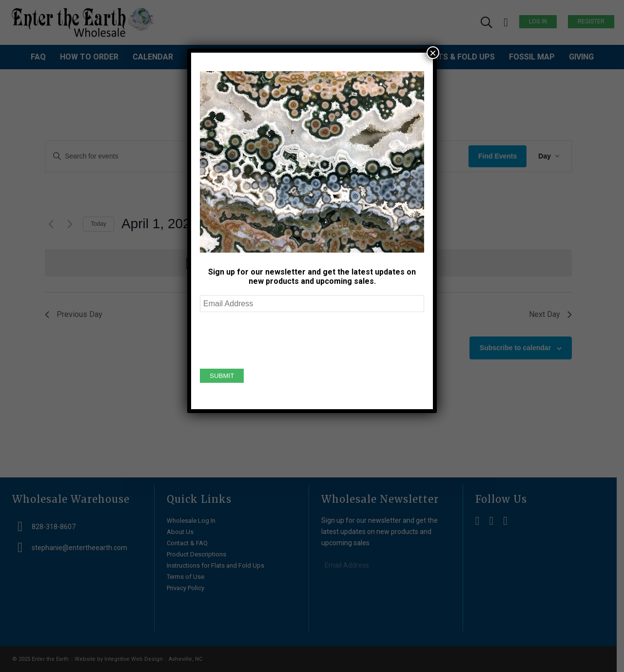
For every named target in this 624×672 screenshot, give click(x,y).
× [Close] (433, 53)
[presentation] (274, 339)
